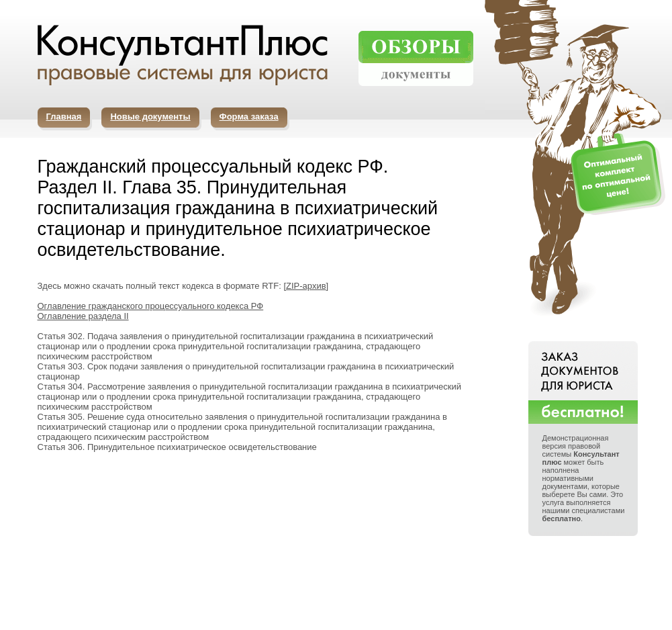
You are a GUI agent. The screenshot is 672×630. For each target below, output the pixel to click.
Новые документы (150, 117)
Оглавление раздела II (83, 316)
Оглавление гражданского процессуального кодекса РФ (151, 306)
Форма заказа (249, 117)
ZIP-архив (306, 286)
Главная (64, 117)
